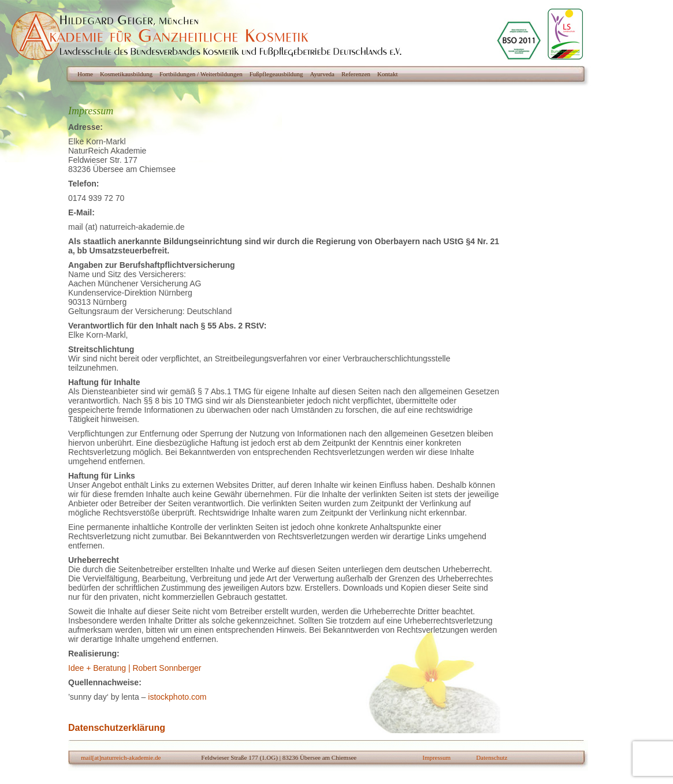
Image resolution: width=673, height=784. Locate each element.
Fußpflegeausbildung (276, 74)
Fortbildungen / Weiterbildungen (201, 74)
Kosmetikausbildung (126, 74)
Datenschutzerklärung (117, 728)
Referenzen (356, 74)
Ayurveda (322, 74)
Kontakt (387, 74)
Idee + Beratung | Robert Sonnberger (135, 668)
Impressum (436, 757)
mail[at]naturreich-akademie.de (121, 757)
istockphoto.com (177, 697)
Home (85, 74)
